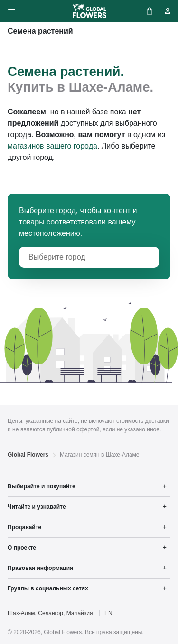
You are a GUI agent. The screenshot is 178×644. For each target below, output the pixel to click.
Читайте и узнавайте (37, 507)
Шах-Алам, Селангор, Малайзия (50, 613)
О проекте (22, 548)
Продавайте (24, 527)
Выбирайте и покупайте (42, 486)
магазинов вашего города (52, 146)
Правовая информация (40, 568)
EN (108, 613)
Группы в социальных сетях (48, 588)
